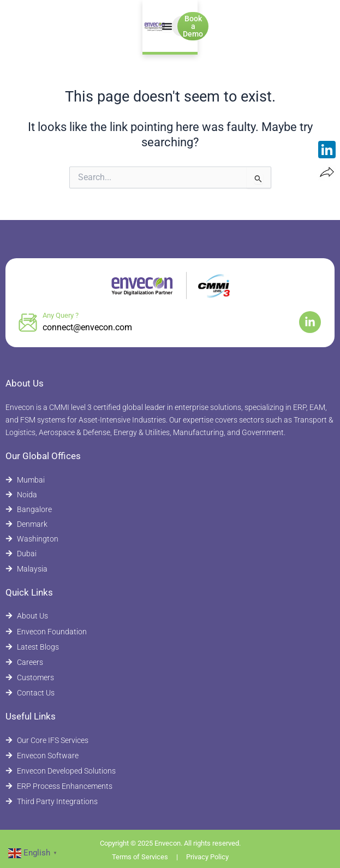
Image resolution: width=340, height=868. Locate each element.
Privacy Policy (207, 857)
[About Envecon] (170, 616)
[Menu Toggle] (162, 26)
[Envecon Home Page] (41, 26)
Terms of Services (140, 857)
